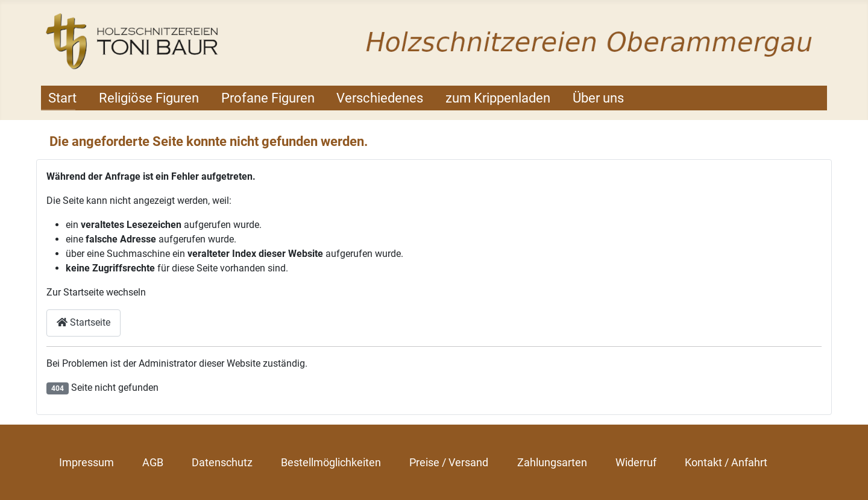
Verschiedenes (380, 98)
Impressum (86, 462)
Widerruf (636, 462)
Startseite (83, 322)
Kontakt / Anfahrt (726, 462)
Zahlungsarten (552, 462)
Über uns (598, 98)
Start (62, 98)
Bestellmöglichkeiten (331, 462)
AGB (153, 462)
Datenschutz (222, 462)
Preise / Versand (449, 462)
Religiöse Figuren (149, 98)
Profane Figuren (268, 98)
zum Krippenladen (498, 98)
